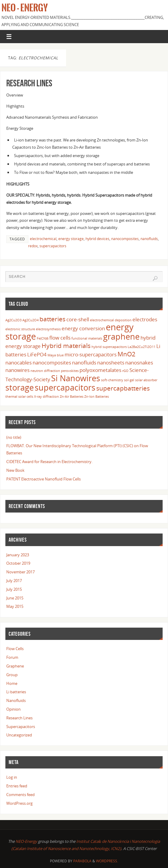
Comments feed (20, 795)
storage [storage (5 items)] (20, 387)
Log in (12, 777)
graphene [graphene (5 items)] (121, 336)
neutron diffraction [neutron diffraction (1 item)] (45, 371)
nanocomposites (125, 239)
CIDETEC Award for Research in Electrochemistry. (49, 462)
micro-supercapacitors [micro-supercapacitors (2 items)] (91, 354)
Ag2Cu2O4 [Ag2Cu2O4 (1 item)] (30, 320)
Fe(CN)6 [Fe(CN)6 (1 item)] (43, 338)
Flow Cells (15, 649)
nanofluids (149, 239)
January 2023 (18, 555)
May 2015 (15, 606)
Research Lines (29, 83)
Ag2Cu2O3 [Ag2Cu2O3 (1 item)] (13, 320)
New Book (15, 470)
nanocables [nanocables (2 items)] (19, 363)
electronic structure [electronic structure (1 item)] (20, 329)
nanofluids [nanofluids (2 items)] (84, 363)
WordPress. (107, 861)
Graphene (15, 666)
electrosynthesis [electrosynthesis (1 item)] (48, 329)
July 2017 (14, 581)
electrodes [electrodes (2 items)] (145, 319)
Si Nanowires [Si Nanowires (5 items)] (76, 378)
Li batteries (16, 692)
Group (12, 675)
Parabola (82, 861)
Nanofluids (16, 700)
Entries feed (17, 786)
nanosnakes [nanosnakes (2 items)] (139, 363)
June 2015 (15, 598)
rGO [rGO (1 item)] (125, 371)
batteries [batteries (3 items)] (52, 319)
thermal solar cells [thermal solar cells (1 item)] (19, 397)
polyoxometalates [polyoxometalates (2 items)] (100, 370)
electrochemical (43, 239)
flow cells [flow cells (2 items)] (60, 338)
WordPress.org (19, 803)
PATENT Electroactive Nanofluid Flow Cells (43, 479)
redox (33, 246)
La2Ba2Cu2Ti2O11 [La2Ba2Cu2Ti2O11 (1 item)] (142, 347)
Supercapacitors (21, 727)
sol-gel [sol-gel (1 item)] (129, 380)
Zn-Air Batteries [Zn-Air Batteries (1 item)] (72, 397)
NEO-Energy (27, 841)
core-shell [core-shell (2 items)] (78, 319)
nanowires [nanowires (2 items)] (17, 370)
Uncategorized (19, 735)
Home (12, 683)
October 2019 (18, 563)
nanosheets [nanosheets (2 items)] (111, 363)
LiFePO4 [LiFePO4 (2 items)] (37, 354)
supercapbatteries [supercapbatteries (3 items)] (123, 388)
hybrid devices (97, 239)
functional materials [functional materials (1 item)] (87, 338)
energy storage (71, 239)
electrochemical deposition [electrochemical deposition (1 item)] (111, 320)
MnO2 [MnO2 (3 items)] (126, 354)
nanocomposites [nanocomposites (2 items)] (52, 363)
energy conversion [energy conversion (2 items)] (83, 328)
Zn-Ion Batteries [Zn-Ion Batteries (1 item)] (97, 397)
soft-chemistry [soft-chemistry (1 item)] (112, 380)
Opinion (13, 709)
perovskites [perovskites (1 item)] (70, 371)
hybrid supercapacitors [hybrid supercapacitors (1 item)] (109, 347)
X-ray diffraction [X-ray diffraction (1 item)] (46, 397)
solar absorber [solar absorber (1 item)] (146, 380)
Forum (12, 657)
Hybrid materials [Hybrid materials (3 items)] (66, 346)
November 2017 (20, 572)
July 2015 (14, 589)
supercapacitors (53, 246)
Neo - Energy (25, 8)
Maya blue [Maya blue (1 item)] (56, 355)
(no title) (14, 437)
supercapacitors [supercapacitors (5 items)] (65, 387)
